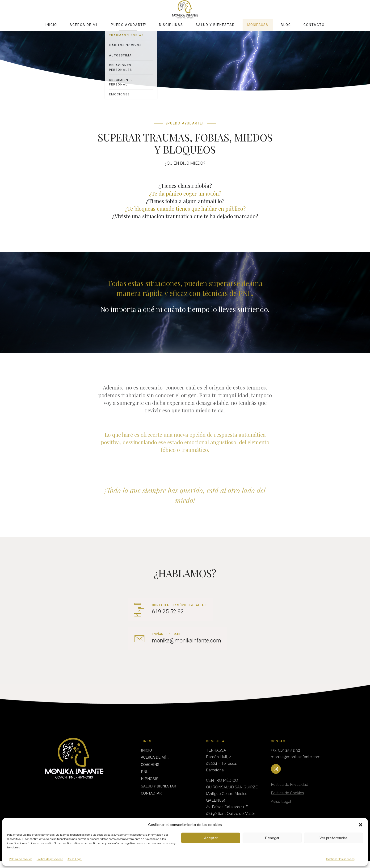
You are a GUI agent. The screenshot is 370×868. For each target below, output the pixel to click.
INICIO (146, 750)
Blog (286, 25)
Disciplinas (171, 25)
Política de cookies (21, 859)
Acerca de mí (83, 25)
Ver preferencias (334, 838)
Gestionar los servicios (340, 859)
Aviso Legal (75, 859)
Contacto (314, 25)
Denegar (272, 838)
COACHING (150, 765)
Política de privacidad (50, 859)
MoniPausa (258, 25)
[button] (361, 825)
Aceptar (211, 838)
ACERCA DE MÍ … (155, 757)
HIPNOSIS (150, 779)
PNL (145, 772)
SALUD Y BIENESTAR (158, 786)
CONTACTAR (151, 793)
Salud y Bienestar (215, 25)
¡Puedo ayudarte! (128, 25)
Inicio (51, 25)
